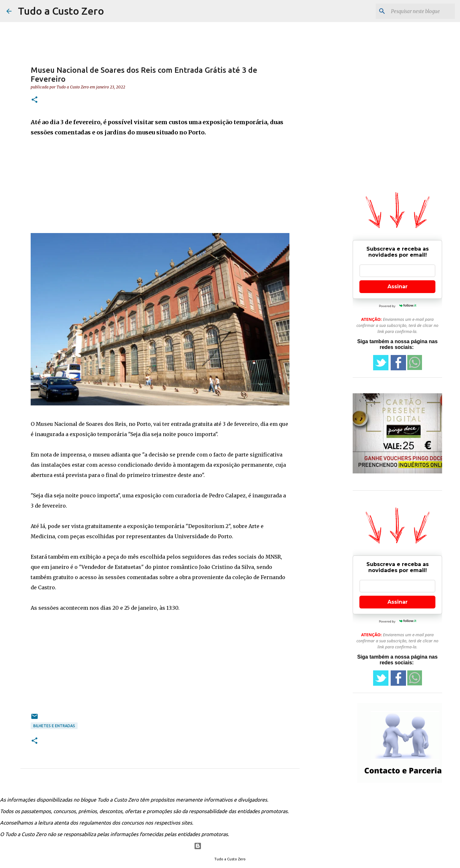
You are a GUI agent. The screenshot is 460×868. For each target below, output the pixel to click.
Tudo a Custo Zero (61, 11)
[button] (34, 100)
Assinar (398, 287)
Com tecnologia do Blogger (230, 846)
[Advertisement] (160, 188)
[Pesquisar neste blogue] (421, 11)
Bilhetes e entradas (54, 726)
